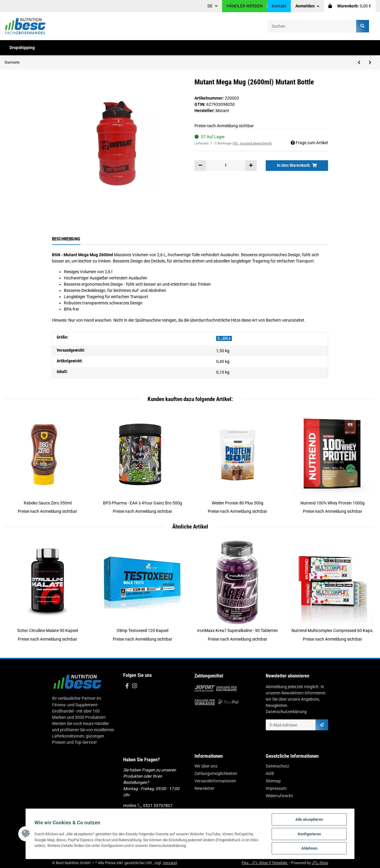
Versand (170, 863)
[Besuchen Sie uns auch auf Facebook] (127, 686)
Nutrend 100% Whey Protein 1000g (332, 503)
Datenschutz (277, 766)
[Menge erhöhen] (251, 166)
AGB (270, 773)
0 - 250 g (224, 338)
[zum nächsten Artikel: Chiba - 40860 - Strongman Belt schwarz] (370, 62)
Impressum (276, 788)
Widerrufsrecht (279, 796)
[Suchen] (312, 26)
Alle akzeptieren (311, 819)
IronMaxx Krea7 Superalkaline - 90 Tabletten (237, 630)
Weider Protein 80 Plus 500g (237, 503)
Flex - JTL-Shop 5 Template (265, 863)
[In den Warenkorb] (297, 166)
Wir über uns (206, 766)
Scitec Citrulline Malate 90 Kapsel (47, 630)
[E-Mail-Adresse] (291, 725)
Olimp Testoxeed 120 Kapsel (142, 630)
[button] (308, 6)
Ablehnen (311, 848)
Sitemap (273, 781)
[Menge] (226, 166)
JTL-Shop (320, 863)
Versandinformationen (215, 781)
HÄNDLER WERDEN (245, 6)
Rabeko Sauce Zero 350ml (48, 503)
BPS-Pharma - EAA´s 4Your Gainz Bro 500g (142, 503)
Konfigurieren (311, 834)
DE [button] (210, 6)
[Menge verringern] (200, 166)
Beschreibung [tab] (66, 239)
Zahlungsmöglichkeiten (216, 773)
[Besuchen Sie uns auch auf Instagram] (134, 686)
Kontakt (279, 6)
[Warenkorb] (350, 6)
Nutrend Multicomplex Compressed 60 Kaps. (332, 630)
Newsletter (204, 788)
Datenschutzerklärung (286, 712)
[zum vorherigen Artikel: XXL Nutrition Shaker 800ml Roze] (359, 62)
